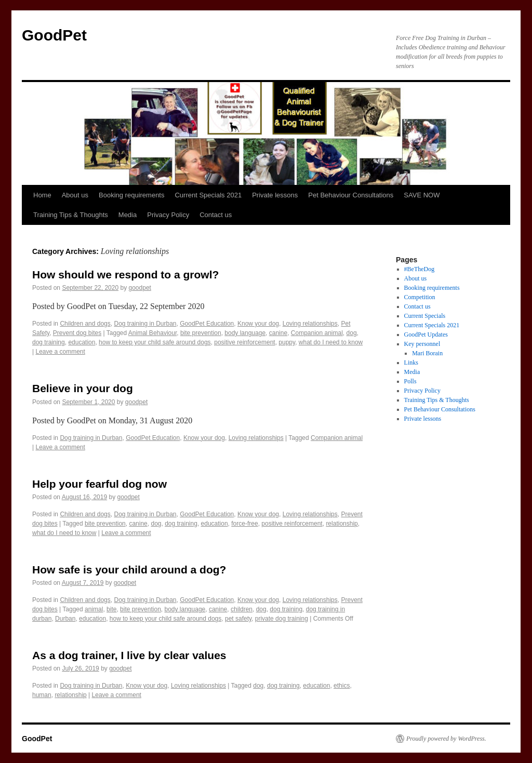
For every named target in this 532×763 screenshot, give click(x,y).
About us (75, 195)
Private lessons (275, 195)
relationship (342, 524)
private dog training (282, 619)
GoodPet (54, 35)
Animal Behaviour (152, 333)
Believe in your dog (83, 388)
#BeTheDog (420, 269)
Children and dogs (85, 324)
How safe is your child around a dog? (129, 570)
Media (128, 215)
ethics (342, 686)
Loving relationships (310, 324)
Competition (420, 297)
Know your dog (258, 324)
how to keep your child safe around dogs (155, 342)
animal (94, 609)
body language (245, 333)
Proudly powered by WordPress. (446, 739)
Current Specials (425, 316)
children (242, 609)
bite (111, 609)
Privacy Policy (168, 215)
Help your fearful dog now (99, 484)
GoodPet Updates (426, 334)
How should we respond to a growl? (125, 275)
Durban (65, 619)
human (42, 695)
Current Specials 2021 (208, 195)
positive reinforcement (244, 342)
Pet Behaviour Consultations (351, 195)
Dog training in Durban (145, 324)
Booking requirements (131, 195)
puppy (287, 342)
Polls (410, 381)
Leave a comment (60, 352)
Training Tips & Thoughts (71, 215)
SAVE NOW (422, 195)
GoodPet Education (207, 324)
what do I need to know (331, 342)
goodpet (140, 288)
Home (42, 195)
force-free (244, 524)
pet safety (238, 619)
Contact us (216, 215)
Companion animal (317, 333)
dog (352, 333)
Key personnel (422, 344)
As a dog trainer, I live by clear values (129, 655)
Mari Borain (427, 353)
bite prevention (201, 333)
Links (411, 363)
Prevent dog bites (77, 333)
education (82, 342)
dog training (49, 342)
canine (278, 333)
